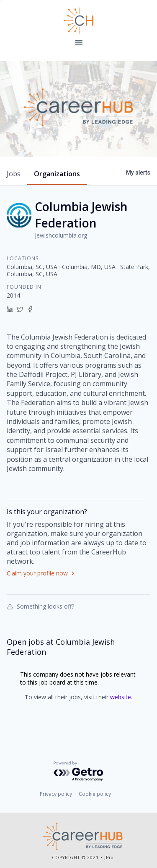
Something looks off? (40, 606)
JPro (109, 858)
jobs (14, 174)
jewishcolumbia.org (61, 235)
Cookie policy (95, 794)
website (121, 697)
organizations (57, 174)
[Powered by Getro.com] (79, 772)
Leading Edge (79, 21)
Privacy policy (56, 794)
